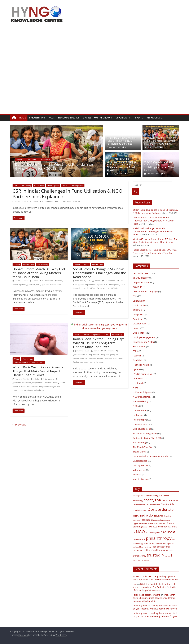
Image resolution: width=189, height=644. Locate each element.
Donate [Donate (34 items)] (154, 509)
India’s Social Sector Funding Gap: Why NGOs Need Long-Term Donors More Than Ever (99, 343)
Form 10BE (77, 201)
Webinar (137, 475)
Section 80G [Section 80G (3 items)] (154, 543)
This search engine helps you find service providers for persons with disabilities (154, 598)
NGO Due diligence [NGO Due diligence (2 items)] (153, 533)
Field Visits (138, 360)
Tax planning (56, 159)
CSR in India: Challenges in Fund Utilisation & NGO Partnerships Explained (121, 141)
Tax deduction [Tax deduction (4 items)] (160, 547)
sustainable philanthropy (34, 390)
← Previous (19, 424)
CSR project (139, 314)
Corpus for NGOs (141, 282)
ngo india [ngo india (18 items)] (168, 532)
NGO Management (142, 397)
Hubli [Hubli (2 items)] (170, 527)
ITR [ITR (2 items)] (134, 533)
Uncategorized (77, 186)
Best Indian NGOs (142, 273)
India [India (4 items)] (175, 527)
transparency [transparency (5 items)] (140, 556)
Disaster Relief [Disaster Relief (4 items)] (168, 504)
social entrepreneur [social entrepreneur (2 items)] (167, 544)
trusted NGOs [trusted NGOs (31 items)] (160, 555)
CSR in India (39, 186)
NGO (38, 285)
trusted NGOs (56, 285)
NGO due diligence (142, 392)
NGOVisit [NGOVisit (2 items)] (142, 539)
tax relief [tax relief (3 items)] (169, 550)
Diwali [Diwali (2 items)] (135, 510)
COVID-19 (138, 287)
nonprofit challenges (48, 386)
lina (135, 584)
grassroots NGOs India (22, 383)
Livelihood (138, 383)
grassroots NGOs (80, 354)
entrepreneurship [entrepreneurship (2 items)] (151, 523)
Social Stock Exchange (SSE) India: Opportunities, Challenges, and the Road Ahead (122, 166)
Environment (139, 346)
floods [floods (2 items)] (145, 527)
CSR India (138, 310)
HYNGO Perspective (69, 118)
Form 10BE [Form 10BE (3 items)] (152, 527)
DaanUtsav (138, 319)
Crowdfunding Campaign (145, 292)
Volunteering (139, 470)
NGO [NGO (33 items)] (140, 532)
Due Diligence (53, 186)
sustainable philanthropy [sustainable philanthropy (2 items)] (143, 547)
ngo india (45, 285)
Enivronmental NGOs (143, 342)
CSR (16, 186)
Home (23, 118)
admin (48, 172)
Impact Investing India (94, 285)
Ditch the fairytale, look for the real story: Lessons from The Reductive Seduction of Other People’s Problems (155, 587)
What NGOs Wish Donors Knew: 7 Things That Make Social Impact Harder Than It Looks (160, 166)
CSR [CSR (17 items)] (158, 500)
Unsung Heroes (140, 465)
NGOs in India (32, 386)
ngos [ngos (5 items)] (135, 539)
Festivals (137, 356)
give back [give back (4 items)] (162, 527)
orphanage (138, 415)
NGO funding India (112, 285)
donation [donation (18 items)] (156, 515)
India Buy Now (140, 606)
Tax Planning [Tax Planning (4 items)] (159, 550)
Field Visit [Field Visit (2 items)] (162, 523)
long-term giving (108, 354)
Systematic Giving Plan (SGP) (147, 438)
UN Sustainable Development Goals (29, 363)
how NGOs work (52, 383)
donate (30, 159)
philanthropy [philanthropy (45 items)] (159, 538)
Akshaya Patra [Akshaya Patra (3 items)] (139, 496)
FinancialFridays (141, 365)
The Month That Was (143, 447)
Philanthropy (37, 118)
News (136, 388)
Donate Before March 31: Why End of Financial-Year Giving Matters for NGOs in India (65, 166)
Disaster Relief (140, 324)
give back (31, 285)
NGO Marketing (141, 401)
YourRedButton (140, 479)
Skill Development (142, 429)
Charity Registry (141, 278)
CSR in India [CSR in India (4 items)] (168, 501)
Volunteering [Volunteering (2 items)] (138, 560)
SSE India (114, 288)
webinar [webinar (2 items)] (147, 560)
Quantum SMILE (141, 424)
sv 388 (136, 576)
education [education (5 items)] (147, 520)
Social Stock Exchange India (98, 288)
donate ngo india (19, 285)
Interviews (138, 379)
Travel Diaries (140, 452)
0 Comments (46, 201)
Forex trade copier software (146, 595)
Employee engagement (144, 337)
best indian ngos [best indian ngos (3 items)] (153, 496)
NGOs (52, 118)
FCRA (135, 351)
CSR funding (26, 186)
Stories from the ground (97, 118)
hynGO (77, 335)
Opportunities (124, 118)
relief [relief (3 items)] (146, 543)
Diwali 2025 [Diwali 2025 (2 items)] (143, 510)
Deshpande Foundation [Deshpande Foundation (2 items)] (151, 504)
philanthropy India (105, 358)
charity (60, 281)
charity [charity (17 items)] (149, 500)
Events (139, 118)
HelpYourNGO (154, 118)
